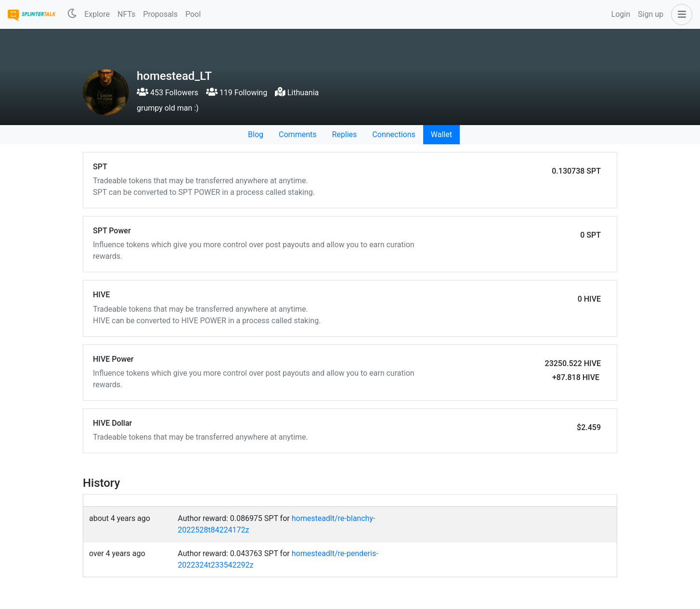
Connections (394, 134)
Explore (97, 14)
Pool (193, 14)
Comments (298, 134)
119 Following (237, 93)
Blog (256, 134)
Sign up (651, 14)
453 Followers (168, 93)
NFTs (126, 14)
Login (621, 14)
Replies (344, 134)
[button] (680, 14)
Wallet (441, 134)
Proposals (160, 14)
